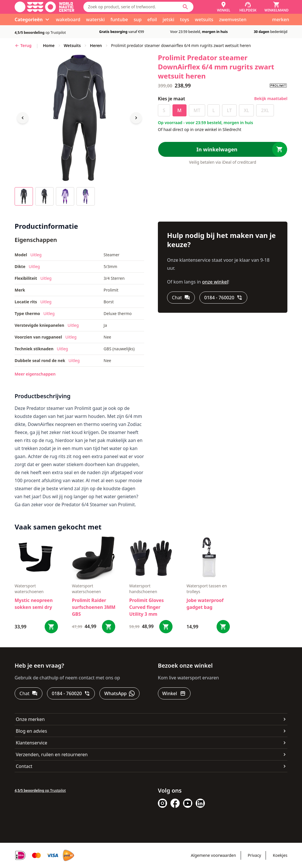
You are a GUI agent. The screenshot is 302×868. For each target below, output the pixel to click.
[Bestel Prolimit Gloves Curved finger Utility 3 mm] (166, 627)
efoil (152, 19)
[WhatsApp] (119, 693)
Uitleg (36, 255)
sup (138, 19)
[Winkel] (223, 7)
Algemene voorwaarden (213, 855)
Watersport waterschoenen (29, 589)
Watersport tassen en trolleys (207, 589)
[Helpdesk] (248, 7)
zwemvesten (233, 19)
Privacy (255, 855)
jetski (169, 19)
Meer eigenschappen (35, 374)
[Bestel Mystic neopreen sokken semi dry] (51, 627)
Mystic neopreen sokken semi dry (34, 604)
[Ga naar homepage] (44, 7)
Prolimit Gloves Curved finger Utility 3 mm (147, 607)
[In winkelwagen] (223, 149)
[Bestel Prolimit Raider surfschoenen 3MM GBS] (109, 627)
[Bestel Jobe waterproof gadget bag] (223, 627)
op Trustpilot (40, 33)
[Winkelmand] (276, 7)
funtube (119, 19)
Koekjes (280, 855)
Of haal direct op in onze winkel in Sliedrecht (200, 129)
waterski (95, 19)
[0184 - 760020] (223, 298)
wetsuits (204, 19)
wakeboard (68, 19)
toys (185, 19)
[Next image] (136, 118)
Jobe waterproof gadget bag (205, 604)
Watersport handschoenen (143, 589)
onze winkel (215, 282)
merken (281, 19)
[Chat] (181, 298)
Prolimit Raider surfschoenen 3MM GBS (94, 607)
